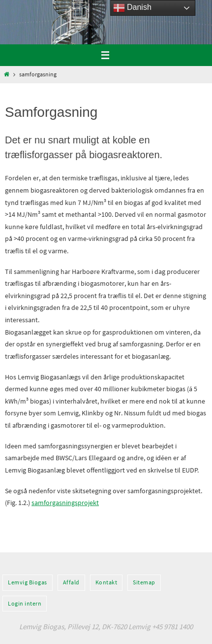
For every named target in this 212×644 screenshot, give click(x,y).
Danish (132, 8)
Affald (71, 582)
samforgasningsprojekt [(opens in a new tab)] (65, 503)
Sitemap (144, 582)
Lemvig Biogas (28, 582)
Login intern (25, 603)
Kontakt (106, 582)
